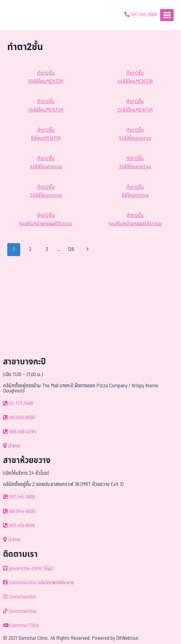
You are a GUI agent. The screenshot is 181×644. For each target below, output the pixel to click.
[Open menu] (167, 15)
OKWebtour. (128, 638)
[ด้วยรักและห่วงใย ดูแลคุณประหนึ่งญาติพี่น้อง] (22, 15)
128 (71, 249)
